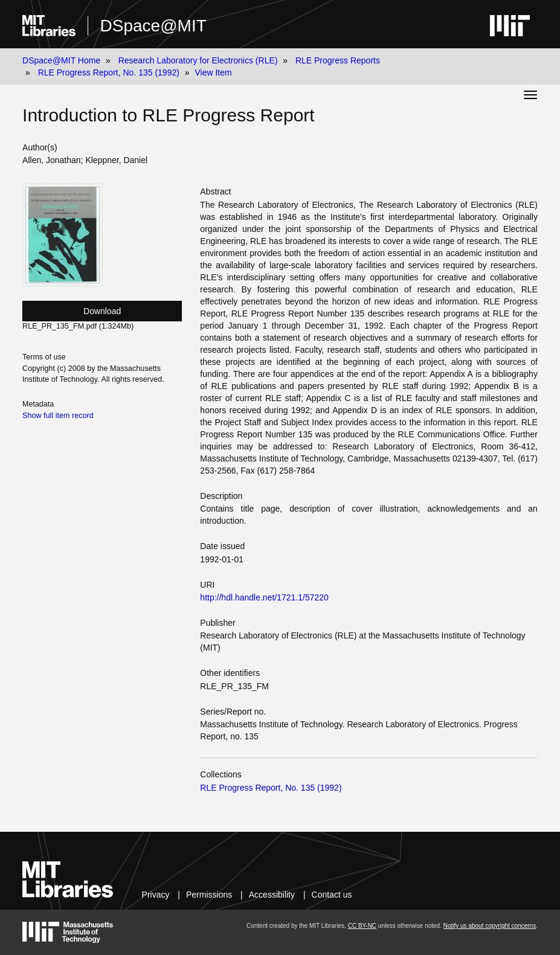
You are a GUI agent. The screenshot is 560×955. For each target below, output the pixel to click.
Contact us (332, 895)
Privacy (156, 895)
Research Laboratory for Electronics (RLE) (198, 60)
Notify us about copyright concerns (490, 926)
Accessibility (272, 895)
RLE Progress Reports (338, 60)
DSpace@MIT (153, 26)
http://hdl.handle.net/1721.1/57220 (264, 597)
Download (102, 311)
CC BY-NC (362, 926)
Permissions (209, 895)
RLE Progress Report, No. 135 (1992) (109, 72)
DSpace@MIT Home (61, 60)
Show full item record (58, 416)
